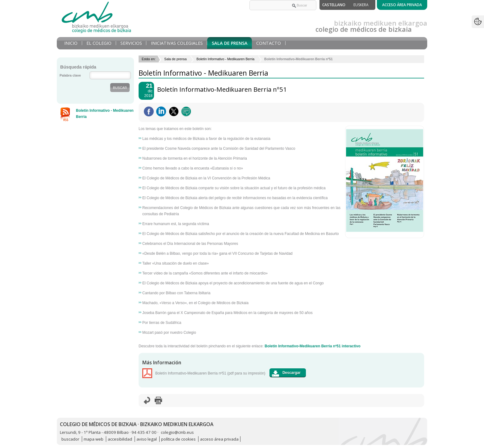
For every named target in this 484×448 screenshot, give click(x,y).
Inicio (71, 43)
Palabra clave (70, 75)
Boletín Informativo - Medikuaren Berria (225, 59)
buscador (70, 439)
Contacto (269, 43)
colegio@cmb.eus (177, 432)
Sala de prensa (230, 43)
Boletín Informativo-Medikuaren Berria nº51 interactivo (312, 346)
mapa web (94, 439)
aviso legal (147, 439)
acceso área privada (219, 439)
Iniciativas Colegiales (177, 43)
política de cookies (178, 439)
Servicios (131, 43)
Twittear (174, 111)
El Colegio (99, 43)
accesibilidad (120, 439)
